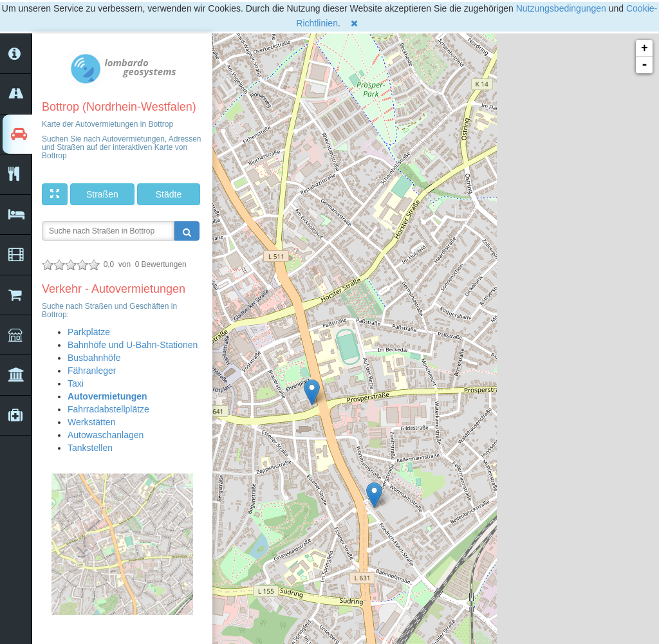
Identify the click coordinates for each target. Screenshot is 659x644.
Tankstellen (90, 448)
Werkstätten (91, 422)
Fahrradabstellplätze (108, 409)
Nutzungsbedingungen (561, 8)
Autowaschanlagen (106, 435)
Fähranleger (92, 371)
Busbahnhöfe (94, 358)
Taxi (76, 383)
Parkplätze (89, 332)
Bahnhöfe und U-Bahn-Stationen (133, 345)
